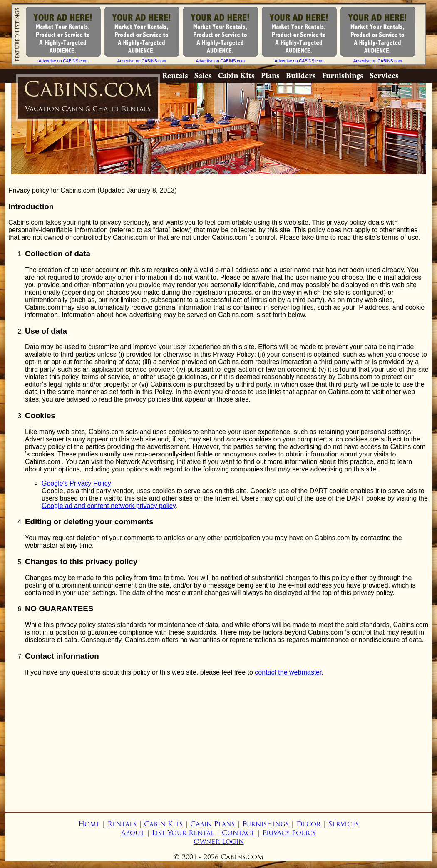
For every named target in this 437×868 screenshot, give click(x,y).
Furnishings (343, 76)
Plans (270, 76)
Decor (309, 824)
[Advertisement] (218, 741)
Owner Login (219, 842)
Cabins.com (88, 95)
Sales (203, 76)
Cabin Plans (212, 824)
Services (384, 76)
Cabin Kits (236, 76)
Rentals (175, 76)
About (133, 833)
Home (89, 824)
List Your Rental (183, 833)
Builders (301, 76)
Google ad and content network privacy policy (109, 506)
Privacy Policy (289, 833)
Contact (238, 833)
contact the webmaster (288, 672)
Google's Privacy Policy (76, 483)
